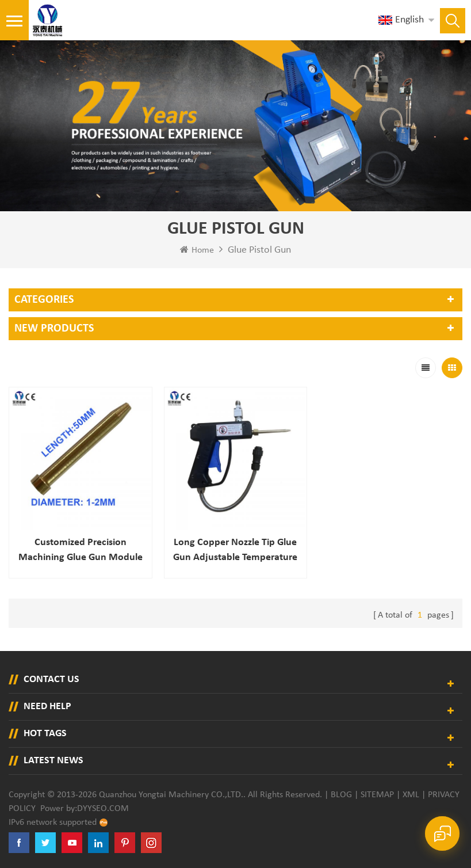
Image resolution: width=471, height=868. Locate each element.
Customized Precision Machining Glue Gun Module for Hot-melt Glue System (81, 551)
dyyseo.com (103, 809)
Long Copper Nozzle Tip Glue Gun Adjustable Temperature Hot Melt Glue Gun (235, 551)
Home (197, 250)
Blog (341, 795)
